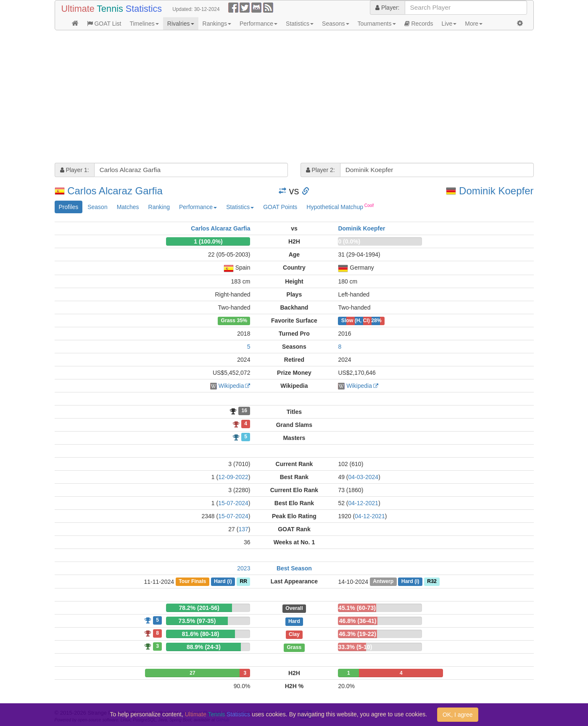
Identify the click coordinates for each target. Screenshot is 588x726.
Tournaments (377, 24)
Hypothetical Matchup (340, 207)
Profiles (69, 207)
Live (449, 24)
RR (243, 582)
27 (192, 673)
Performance (258, 24)
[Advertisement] (294, 98)
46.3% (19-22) (357, 634)
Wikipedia (231, 386)
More (474, 24)
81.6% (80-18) (201, 634)
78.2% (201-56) (199, 608)
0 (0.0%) (349, 241)
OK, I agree (458, 715)
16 (244, 411)
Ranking (159, 207)
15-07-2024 (233, 503)
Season (97, 207)
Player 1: (75, 170)
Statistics (300, 24)
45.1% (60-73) (357, 608)
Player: (387, 8)
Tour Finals (192, 582)
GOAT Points (280, 207)
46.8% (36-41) (358, 621)
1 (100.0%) (208, 241)
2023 (244, 568)
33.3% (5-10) (355, 647)
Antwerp (383, 582)
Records (419, 24)
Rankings (217, 24)
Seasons (335, 24)
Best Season (294, 568)
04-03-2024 (364, 477)
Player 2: (320, 170)
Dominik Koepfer (496, 191)
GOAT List (104, 24)
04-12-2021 (364, 503)
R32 (432, 582)
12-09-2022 (233, 477)
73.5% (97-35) (197, 621)
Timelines (144, 24)
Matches (128, 207)
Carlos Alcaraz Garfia (115, 191)
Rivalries (181, 24)
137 (243, 529)
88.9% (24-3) (204, 647)
